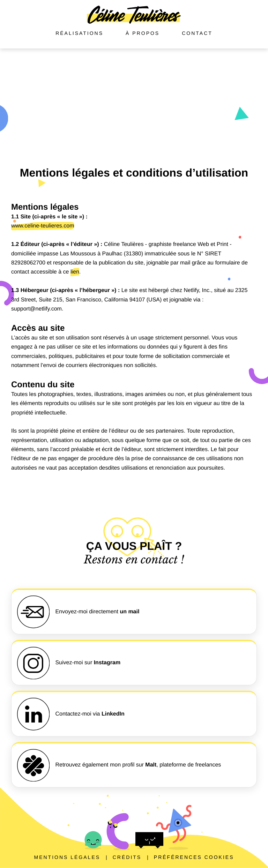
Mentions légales (67, 857)
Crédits (127, 857)
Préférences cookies (194, 857)
